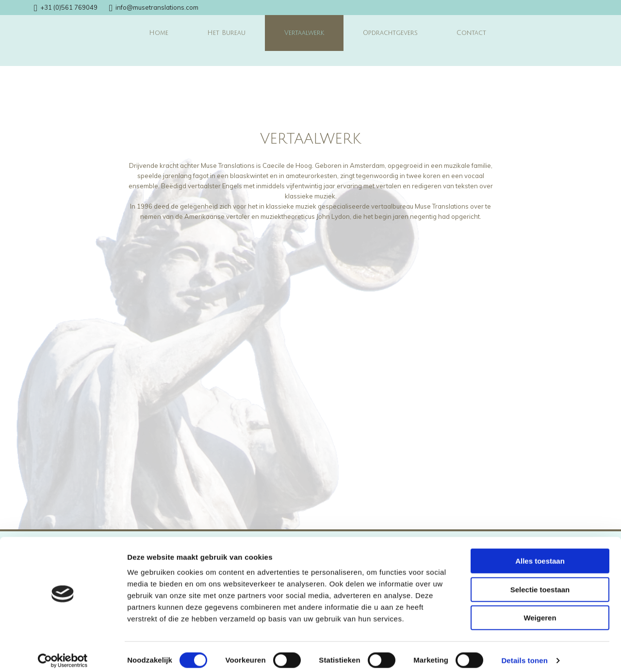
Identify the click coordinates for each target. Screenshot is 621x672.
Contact (471, 33)
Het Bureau (226, 33)
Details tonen (524, 653)
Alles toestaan (540, 553)
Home (159, 33)
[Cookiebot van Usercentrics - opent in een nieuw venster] (63, 653)
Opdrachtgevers (390, 33)
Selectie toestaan (540, 582)
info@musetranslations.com (157, 7)
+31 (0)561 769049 (69, 7)
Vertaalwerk (304, 33)
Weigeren (540, 610)
